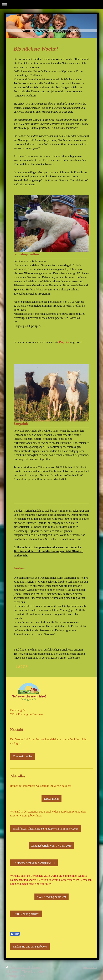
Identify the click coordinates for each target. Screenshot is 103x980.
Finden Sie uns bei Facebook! (30, 947)
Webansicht (90, 967)
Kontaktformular (22, 756)
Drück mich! (51, 799)
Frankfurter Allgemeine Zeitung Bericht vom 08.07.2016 (46, 829)
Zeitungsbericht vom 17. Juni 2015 (51, 846)
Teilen (15, 934)
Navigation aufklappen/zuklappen (51, 5)
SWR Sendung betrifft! (26, 914)
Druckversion (17, 967)
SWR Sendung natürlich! (52, 897)
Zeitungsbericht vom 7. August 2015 (34, 863)
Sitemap (36, 967)
